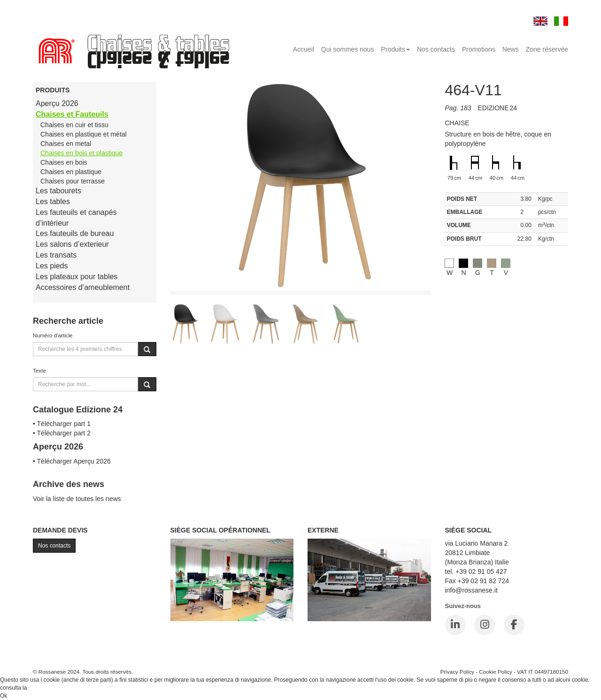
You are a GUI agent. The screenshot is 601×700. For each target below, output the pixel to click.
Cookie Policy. (46, 688)
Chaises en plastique (71, 172)
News (511, 49)
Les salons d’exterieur (72, 244)
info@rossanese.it (471, 590)
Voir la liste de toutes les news (77, 499)
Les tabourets (58, 191)
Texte (39, 370)
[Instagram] (485, 625)
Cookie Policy (496, 672)
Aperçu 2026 (57, 103)
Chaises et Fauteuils (72, 114)
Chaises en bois (64, 162)
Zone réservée (547, 49)
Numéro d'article (53, 335)
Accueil (304, 49)
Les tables (53, 202)
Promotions (479, 49)
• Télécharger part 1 (62, 424)
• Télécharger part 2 (62, 433)
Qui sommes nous (348, 49)
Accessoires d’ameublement (83, 287)
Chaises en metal (66, 144)
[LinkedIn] (455, 625)
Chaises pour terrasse (73, 181)
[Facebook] (514, 625)
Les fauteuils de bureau (75, 233)
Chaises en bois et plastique (81, 153)
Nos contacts (436, 49)
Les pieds (52, 266)
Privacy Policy (457, 672)
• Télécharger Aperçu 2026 (72, 461)
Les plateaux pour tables (77, 277)
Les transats (56, 255)
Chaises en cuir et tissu (74, 125)
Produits (396, 49)
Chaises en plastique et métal (84, 134)
